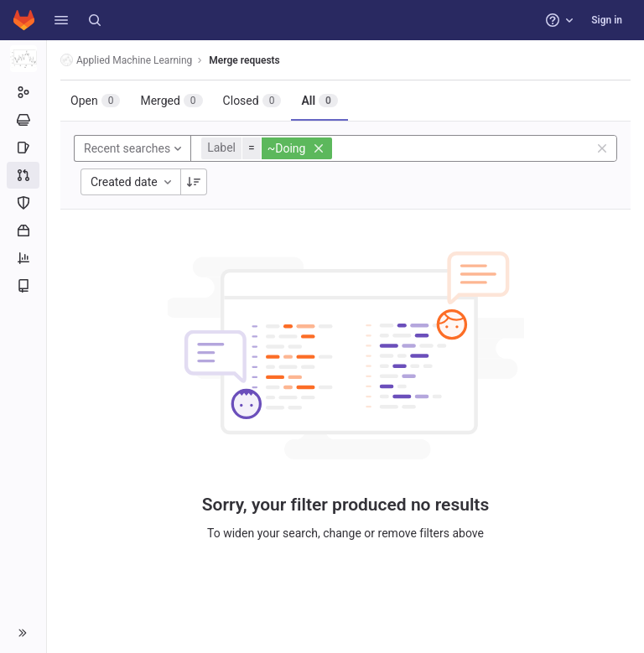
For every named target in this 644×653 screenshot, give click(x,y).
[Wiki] (23, 286)
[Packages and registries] (23, 231)
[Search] (95, 20)
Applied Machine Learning (126, 60)
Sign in (607, 20)
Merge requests (244, 60)
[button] (61, 20)
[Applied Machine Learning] (23, 59)
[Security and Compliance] (23, 203)
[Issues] (23, 148)
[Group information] (23, 92)
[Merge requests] (23, 175)
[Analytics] (23, 258)
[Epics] (23, 120)
